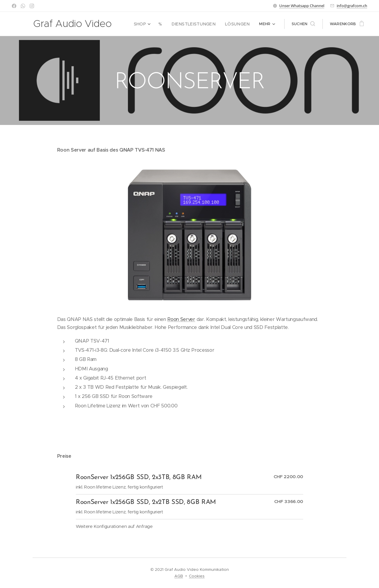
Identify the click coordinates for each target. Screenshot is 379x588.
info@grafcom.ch (352, 6)
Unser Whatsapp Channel (302, 6)
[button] (303, 24)
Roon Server (181, 319)
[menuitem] (151, 24)
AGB (179, 576)
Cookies (197, 576)
